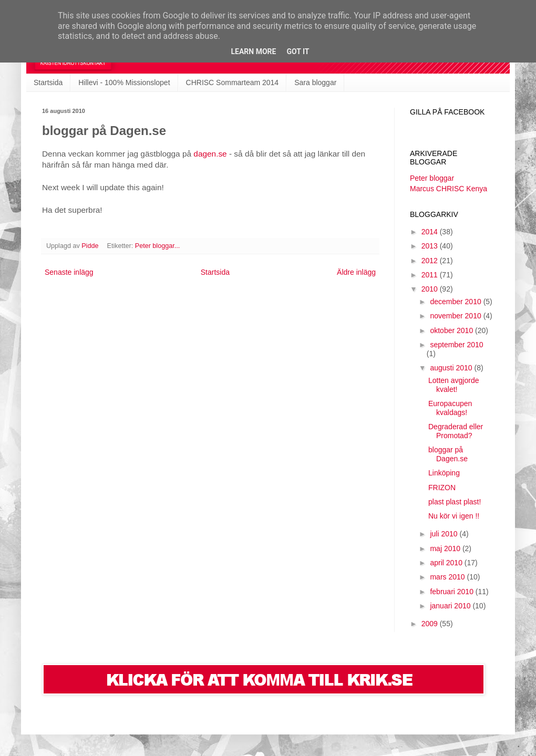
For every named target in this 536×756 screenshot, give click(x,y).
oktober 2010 (452, 330)
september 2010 (456, 345)
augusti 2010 (452, 368)
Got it (298, 51)
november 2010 (456, 316)
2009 (431, 624)
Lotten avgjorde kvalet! (454, 385)
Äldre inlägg (356, 272)
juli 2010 (445, 534)
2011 (431, 275)
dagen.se (210, 154)
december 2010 (456, 302)
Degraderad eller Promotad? (456, 431)
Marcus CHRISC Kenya (449, 189)
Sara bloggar (315, 82)
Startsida (48, 82)
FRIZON (442, 488)
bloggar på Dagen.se (448, 454)
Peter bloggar (432, 178)
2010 (431, 289)
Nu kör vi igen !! (454, 516)
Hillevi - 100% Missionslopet (124, 82)
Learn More (253, 51)
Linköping (444, 473)
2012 (431, 261)
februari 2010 (452, 592)
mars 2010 (448, 577)
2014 (431, 232)
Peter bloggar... (157, 246)
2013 (431, 246)
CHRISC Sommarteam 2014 (233, 82)
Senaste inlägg (69, 272)
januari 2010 (451, 606)
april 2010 (447, 563)
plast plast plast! (455, 502)
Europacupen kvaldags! (450, 408)
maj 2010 (446, 548)
